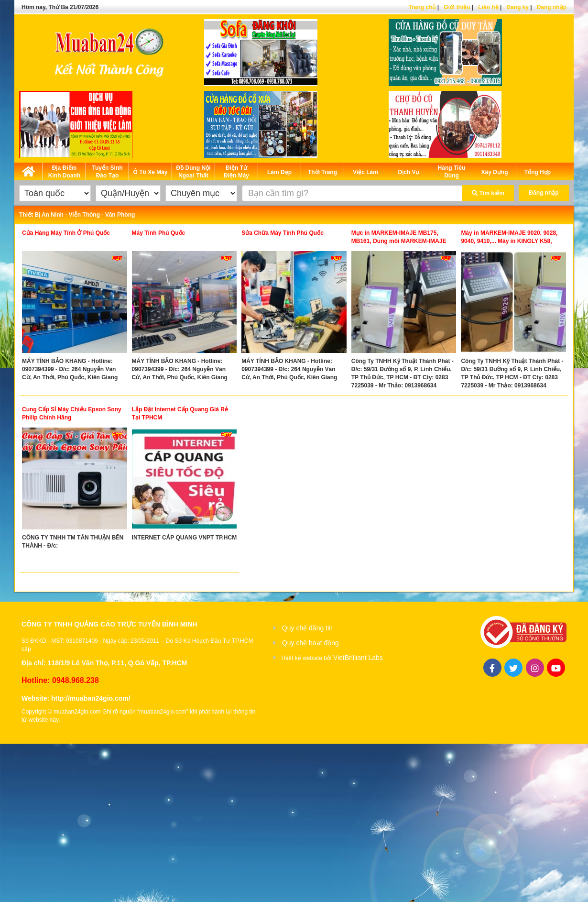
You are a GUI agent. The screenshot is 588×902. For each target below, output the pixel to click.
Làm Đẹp (279, 172)
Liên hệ (488, 7)
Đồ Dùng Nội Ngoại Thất (194, 172)
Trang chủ (422, 7)
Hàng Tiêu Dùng (452, 172)
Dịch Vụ (408, 172)
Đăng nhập (552, 7)
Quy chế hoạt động (310, 643)
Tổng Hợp (538, 172)
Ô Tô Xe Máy (150, 172)
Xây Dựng (494, 172)
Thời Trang (322, 172)
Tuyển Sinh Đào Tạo (107, 172)
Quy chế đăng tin (307, 628)
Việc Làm (365, 172)
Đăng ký (517, 7)
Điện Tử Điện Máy (236, 172)
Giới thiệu (457, 7)
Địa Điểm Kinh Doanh (64, 172)
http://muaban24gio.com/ (91, 698)
